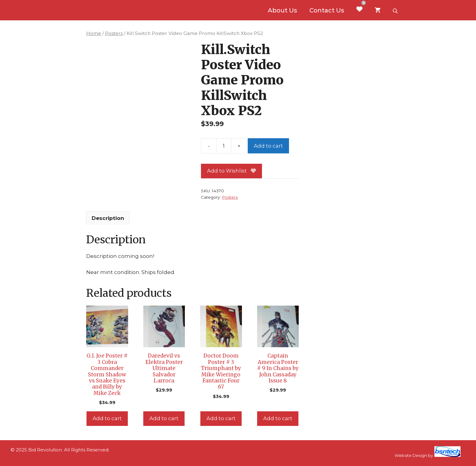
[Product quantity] (224, 146)
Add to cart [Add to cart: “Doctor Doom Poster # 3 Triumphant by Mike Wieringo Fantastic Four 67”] (221, 418)
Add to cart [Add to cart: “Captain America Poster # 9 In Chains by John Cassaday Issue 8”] (278, 418)
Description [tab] (108, 218)
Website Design (411, 455)
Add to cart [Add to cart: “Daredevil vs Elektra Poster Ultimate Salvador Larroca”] (164, 418)
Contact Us (327, 10)
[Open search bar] (396, 10)
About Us (282, 10)
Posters (114, 33)
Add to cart (268, 146)
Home (94, 33)
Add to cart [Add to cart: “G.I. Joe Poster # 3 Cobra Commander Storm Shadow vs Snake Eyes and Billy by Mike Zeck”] (107, 418)
